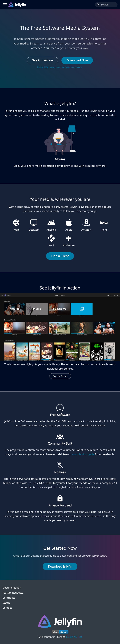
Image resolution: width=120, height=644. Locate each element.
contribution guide (83, 454)
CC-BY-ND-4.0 (74, 637)
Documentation (12, 588)
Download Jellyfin (60, 566)
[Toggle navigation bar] (5, 5)
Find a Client (60, 256)
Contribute (9, 598)
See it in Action (42, 60)
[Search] (106, 5)
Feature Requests (13, 593)
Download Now (77, 60)
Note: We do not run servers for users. (60, 67)
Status (6, 603)
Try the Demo (60, 376)
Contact (7, 608)
